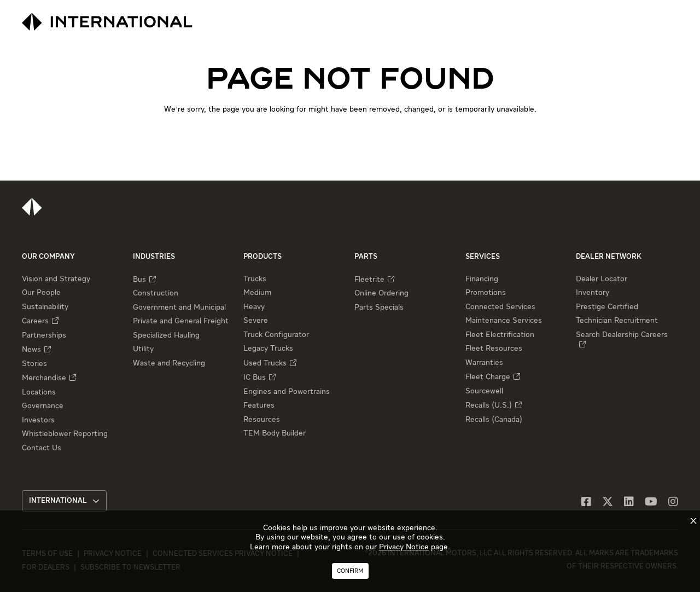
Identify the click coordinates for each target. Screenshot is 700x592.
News (31, 350)
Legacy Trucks (268, 349)
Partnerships (44, 335)
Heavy (254, 307)
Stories (34, 364)
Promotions (486, 293)
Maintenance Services (504, 321)
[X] (608, 503)
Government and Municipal (179, 307)
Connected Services (500, 307)
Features (259, 405)
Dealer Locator (602, 279)
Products (262, 257)
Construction (156, 293)
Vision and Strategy (56, 279)
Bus (139, 280)
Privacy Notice (404, 547)
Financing (482, 279)
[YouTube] (651, 503)
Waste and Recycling (169, 363)
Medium (257, 293)
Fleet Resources (494, 349)
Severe (256, 321)
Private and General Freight (181, 321)
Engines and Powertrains (287, 392)
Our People (41, 293)
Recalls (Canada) (494, 420)
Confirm (350, 571)
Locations (39, 392)
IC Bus (255, 378)
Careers (35, 321)
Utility (143, 349)
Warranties (484, 363)
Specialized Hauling (166, 335)
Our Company (48, 257)
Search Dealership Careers (622, 335)
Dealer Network (609, 257)
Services (483, 257)
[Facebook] (586, 503)
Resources (262, 420)
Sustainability (45, 307)
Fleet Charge (488, 377)
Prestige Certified (607, 307)
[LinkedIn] (629, 503)
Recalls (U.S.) (489, 405)
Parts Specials (379, 307)
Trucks (255, 279)
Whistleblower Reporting (65, 434)
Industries (154, 257)
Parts (366, 257)
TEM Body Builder (275, 433)
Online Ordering (381, 293)
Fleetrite (369, 280)
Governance (43, 406)
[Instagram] (673, 503)
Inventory (593, 293)
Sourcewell (484, 391)
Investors (38, 420)
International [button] (64, 501)
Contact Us (42, 448)
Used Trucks (265, 363)
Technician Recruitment (617, 321)
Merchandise (44, 378)
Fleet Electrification (500, 335)
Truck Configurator (276, 335)
